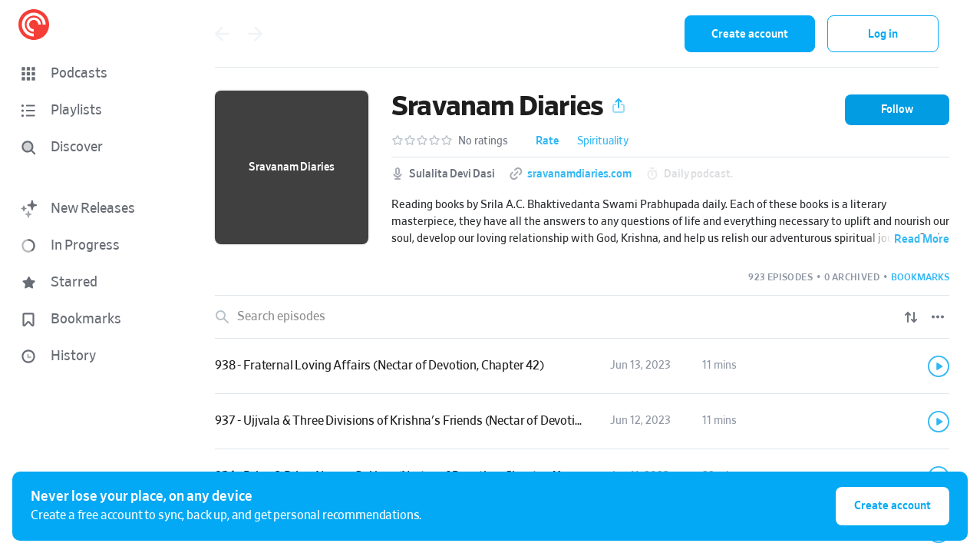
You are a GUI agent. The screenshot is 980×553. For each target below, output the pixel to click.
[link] (582, 366)
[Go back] (222, 34)
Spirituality (603, 141)
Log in (883, 34)
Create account (750, 34)
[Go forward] (256, 34)
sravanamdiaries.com (579, 174)
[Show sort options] (911, 317)
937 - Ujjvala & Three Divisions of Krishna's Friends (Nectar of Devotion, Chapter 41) (434, 421)
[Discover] (89, 147)
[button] (92, 74)
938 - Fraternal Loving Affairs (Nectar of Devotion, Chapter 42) (379, 366)
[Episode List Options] (938, 317)
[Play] (939, 366)
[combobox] (572, 34)
